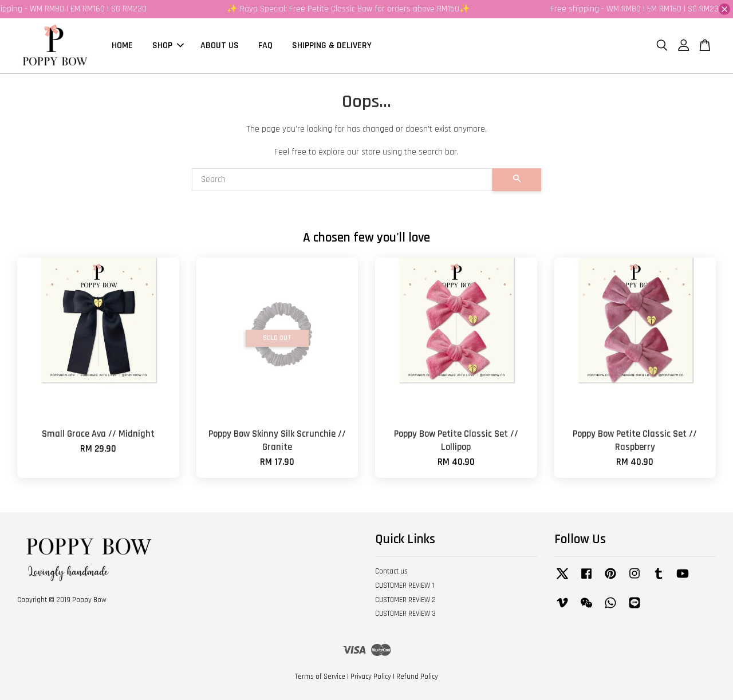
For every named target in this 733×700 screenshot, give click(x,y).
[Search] (342, 180)
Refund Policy (417, 677)
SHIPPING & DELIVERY (332, 46)
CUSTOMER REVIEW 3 (405, 614)
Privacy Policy (371, 677)
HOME (122, 46)
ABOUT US (220, 46)
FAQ (265, 46)
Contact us (391, 571)
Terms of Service (320, 677)
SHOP (168, 46)
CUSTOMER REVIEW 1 (405, 586)
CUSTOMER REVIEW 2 (405, 600)
